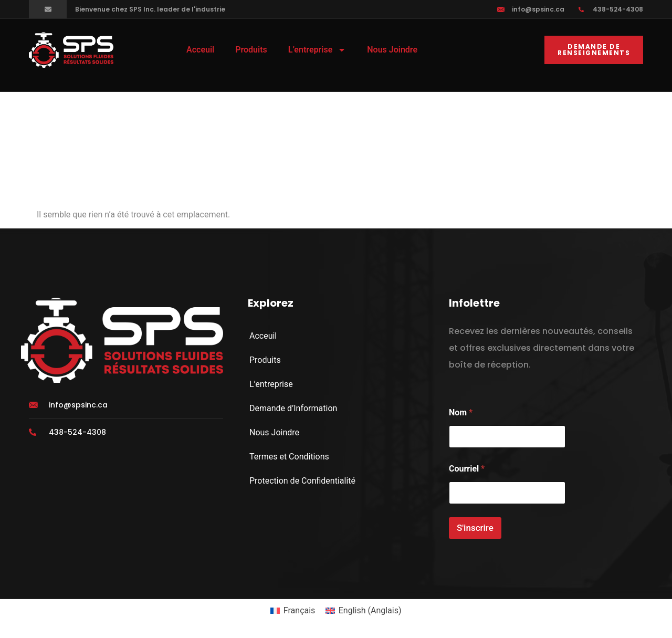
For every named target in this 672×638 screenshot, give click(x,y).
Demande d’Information (293, 408)
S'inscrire (475, 528)
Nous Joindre (392, 50)
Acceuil (200, 50)
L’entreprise (317, 50)
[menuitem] (293, 611)
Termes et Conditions (289, 457)
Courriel (467, 469)
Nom (461, 412)
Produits (251, 50)
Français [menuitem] (300, 610)
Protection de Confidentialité (302, 481)
